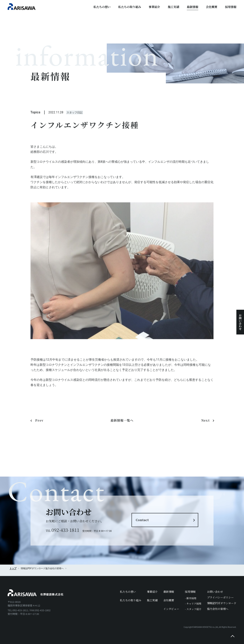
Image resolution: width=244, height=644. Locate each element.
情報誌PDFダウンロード (222, 603)
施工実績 (173, 7)
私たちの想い (102, 7)
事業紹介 (154, 7)
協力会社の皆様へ (55, 568)
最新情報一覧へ (122, 426)
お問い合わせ (240, 322)
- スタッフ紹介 (193, 609)
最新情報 (193, 7)
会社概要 (212, 7)
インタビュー (171, 609)
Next (205, 426)
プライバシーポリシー (220, 597)
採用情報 (231, 7)
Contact (142, 520)
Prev (39, 426)
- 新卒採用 (191, 598)
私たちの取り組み (130, 7)
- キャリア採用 (193, 604)
